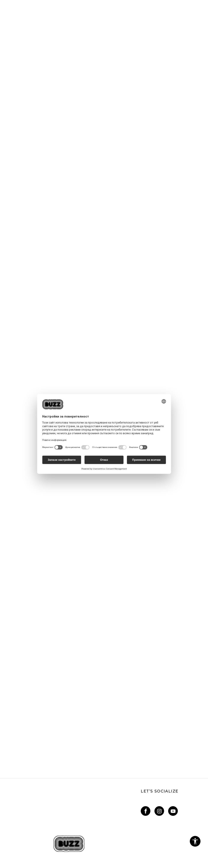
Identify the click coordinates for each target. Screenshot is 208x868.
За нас (7, 703)
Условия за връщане (18, 796)
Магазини (10, 715)
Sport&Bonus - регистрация (128, 760)
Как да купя (116, 709)
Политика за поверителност (27, 760)
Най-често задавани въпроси (130, 703)
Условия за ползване (18, 754)
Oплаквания (12, 772)
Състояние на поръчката (127, 733)
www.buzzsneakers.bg (72, 856)
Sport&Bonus (116, 754)
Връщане (114, 715)
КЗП (5, 784)
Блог (6, 721)
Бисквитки (12, 766)
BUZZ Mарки (116, 766)
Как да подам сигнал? (123, 727)
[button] (195, 841)
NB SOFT (121, 856)
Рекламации (12, 778)
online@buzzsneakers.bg (21, 733)
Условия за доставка (123, 721)
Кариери (9, 709)
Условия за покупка (18, 790)
